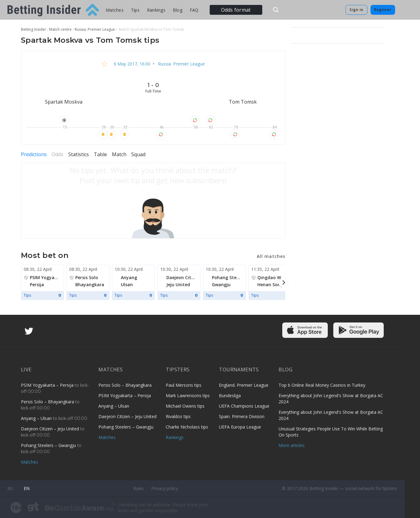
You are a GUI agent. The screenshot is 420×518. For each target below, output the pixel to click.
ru (10, 488)
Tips (135, 10)
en (27, 488)
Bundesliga (230, 395)
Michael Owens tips (185, 406)
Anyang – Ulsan (37, 418)
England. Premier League (244, 385)
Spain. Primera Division (242, 416)
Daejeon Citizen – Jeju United (51, 429)
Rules (139, 488)
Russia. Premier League (181, 64)
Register (383, 10)
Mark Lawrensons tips (188, 395)
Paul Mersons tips (184, 385)
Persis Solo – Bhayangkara (48, 402)
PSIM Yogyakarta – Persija (48, 385)
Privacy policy (165, 488)
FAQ (194, 10)
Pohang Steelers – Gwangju (49, 445)
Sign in (357, 10)
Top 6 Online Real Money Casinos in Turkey (322, 385)
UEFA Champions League (244, 406)
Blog (178, 10)
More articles (292, 445)
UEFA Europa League (240, 427)
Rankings (156, 10)
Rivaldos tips (178, 416)
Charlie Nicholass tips (187, 427)
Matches (115, 10)
